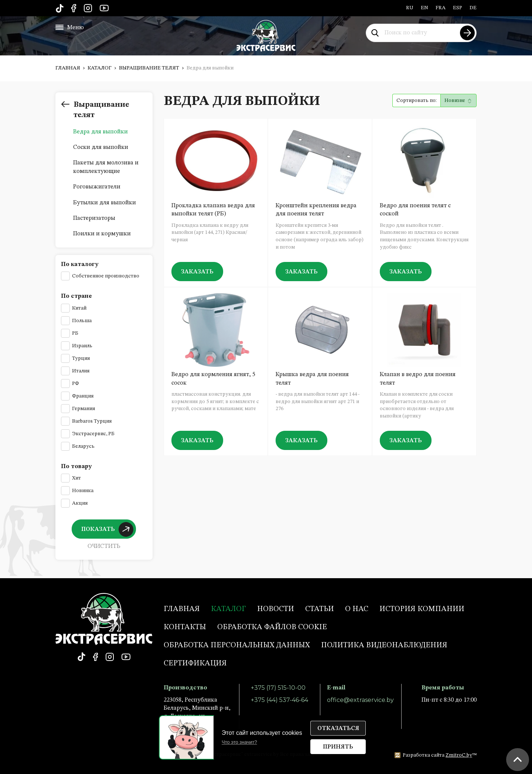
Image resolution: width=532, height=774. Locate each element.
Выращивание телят (149, 68)
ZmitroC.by (459, 755)
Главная (68, 68)
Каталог (100, 68)
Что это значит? (239, 742)
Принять (338, 747)
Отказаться (338, 729)
